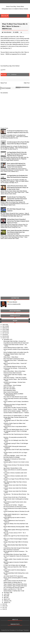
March (6, 599)
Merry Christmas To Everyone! (11, 550)
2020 (4, 328)
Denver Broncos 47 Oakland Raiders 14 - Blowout (16, 416)
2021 (4, 326)
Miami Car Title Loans (9, 387)
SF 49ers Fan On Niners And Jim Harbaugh (14, 565)
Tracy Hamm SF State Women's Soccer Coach (15, 397)
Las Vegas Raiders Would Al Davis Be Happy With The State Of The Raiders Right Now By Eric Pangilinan (17, 154)
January (6, 602)
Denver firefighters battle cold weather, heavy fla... (16, 352)
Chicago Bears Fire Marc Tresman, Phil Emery (15, 408)
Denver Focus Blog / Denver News (15, 7)
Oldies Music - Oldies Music (11, 357)
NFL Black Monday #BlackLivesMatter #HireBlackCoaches (13, 394)
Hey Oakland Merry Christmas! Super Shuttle (15, 554)
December (7, 340)
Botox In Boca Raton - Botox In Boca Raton (14, 371)
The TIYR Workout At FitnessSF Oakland (14, 588)
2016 (4, 335)
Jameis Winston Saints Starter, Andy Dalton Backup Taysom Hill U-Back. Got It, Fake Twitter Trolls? (18, 188)
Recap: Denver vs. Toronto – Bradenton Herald (15, 409)
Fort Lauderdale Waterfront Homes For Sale (15, 367)
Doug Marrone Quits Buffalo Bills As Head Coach (16, 343)
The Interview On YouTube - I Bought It (13, 505)
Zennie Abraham (13, 302)
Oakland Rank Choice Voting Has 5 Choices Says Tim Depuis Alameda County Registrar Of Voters (18, 221)
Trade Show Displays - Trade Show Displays (15, 378)
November (7, 592)
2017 (4, 333)
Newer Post (4, 83)
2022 (4, 325)
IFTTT (4, 70)
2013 (4, 604)
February (6, 601)
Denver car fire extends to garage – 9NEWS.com (16, 411)
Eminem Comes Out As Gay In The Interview (15, 497)
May (5, 596)
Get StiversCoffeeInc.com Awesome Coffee (15, 507)
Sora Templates (11, 630)
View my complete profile (14, 304)
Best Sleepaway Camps (10, 390)
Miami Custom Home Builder (11, 392)
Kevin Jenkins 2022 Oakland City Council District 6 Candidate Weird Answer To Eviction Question (16, 165)
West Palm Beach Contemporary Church (14, 359)
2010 (4, 609)
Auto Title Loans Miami (9, 389)
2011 (4, 608)
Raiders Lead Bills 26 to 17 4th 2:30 (13, 589)
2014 (4, 338)
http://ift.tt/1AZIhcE (14, 66)
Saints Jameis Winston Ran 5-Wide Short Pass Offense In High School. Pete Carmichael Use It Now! (18, 232)
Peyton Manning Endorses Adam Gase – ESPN (16, 348)
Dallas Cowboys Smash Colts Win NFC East (15, 581)
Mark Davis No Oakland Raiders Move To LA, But (16, 430)
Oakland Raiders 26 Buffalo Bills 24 (13, 582)
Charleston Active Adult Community (13, 373)
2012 (4, 606)
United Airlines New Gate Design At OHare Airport (16, 548)
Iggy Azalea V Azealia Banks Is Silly (13, 468)
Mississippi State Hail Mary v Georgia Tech (15, 341)
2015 (4, 336)
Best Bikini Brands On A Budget (12, 457)
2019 (4, 330)
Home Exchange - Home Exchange (12, 385)
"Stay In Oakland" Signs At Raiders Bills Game (15, 584)
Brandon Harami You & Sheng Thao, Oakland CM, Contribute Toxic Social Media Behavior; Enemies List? (17, 199)
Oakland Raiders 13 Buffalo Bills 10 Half (14, 591)
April (5, 598)
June (5, 594)
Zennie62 (24, 54)
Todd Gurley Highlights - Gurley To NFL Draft (15, 456)
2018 (4, 331)
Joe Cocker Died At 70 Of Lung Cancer (13, 576)
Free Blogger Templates (23, 630)
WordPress (14, 75)
